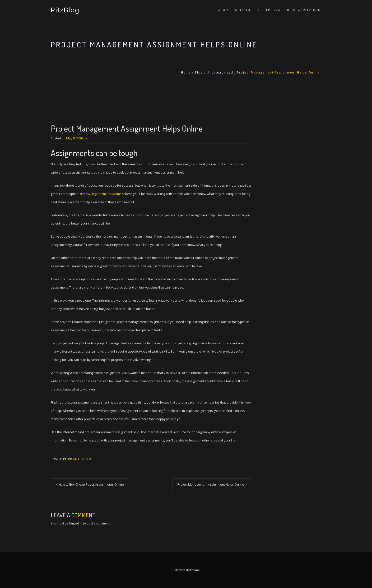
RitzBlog (65, 10)
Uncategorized (220, 72)
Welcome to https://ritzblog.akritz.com (278, 10)
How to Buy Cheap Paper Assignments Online (91, 484)
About (225, 10)
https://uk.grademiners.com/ (100, 194)
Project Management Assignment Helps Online (211, 484)
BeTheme (193, 570)
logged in (76, 523)
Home (186, 72)
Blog (199, 72)
